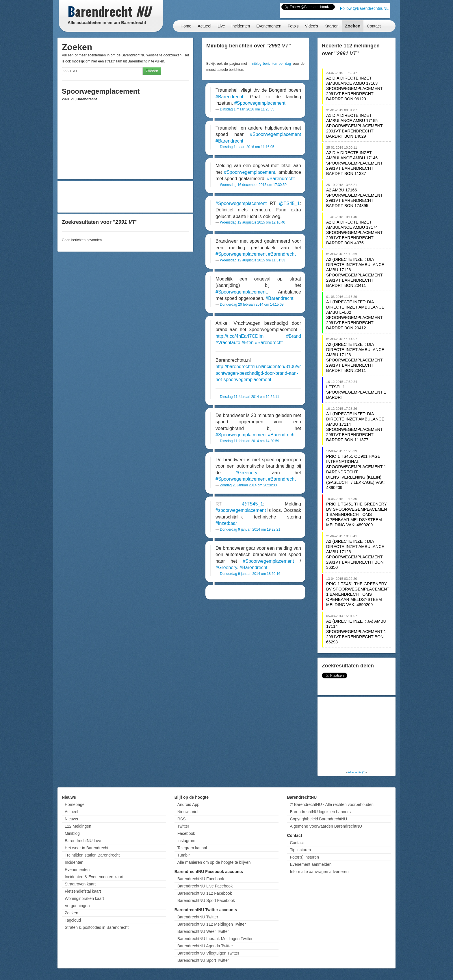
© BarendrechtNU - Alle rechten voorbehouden (332, 804)
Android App (188, 804)
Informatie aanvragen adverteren (319, 872)
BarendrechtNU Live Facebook (205, 886)
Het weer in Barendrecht (87, 848)
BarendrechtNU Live (83, 841)
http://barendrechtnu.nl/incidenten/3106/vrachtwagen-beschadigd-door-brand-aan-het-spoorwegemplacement (258, 373)
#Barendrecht (229, 97)
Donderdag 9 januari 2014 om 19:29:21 (250, 529)
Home (186, 26)
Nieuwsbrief (188, 812)
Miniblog (72, 833)
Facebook (186, 833)
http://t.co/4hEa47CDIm (240, 336)
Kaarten (332, 26)
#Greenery (246, 473)
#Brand (294, 336)
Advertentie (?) (356, 772)
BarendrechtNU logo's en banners (320, 812)
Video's (311, 26)
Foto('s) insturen (304, 857)
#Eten (248, 343)
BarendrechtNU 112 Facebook (205, 893)
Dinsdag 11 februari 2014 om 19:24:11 (249, 397)
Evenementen (269, 26)
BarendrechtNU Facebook (201, 879)
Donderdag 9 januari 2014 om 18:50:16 (250, 574)
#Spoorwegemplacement (260, 103)
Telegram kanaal (192, 848)
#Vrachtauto (228, 343)
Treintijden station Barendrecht (92, 855)
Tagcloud (73, 920)
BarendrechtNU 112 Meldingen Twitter (212, 924)
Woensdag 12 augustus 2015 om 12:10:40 (253, 222)
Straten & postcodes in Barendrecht (97, 927)
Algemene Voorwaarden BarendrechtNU (326, 826)
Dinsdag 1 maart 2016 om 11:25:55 (247, 109)
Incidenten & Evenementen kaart (94, 877)
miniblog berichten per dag (270, 64)
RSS (182, 819)
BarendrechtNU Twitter (198, 917)
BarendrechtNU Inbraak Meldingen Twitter (215, 939)
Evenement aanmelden (311, 864)
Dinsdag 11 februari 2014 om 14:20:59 (249, 441)
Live (221, 26)
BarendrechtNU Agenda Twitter (205, 946)
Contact (374, 26)
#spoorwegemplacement (241, 510)
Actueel (204, 26)
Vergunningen (77, 906)
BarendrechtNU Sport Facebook (206, 900)
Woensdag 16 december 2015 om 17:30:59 (253, 185)
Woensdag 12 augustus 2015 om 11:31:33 (253, 260)
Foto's (293, 26)
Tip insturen (300, 850)
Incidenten (241, 26)
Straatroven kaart (80, 884)
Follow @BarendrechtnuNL (364, 8)
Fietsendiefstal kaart (83, 891)
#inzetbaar (226, 523)
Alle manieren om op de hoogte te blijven (214, 862)
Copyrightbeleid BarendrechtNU (318, 819)
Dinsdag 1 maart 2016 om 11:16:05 (247, 147)
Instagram (186, 841)
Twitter (183, 826)
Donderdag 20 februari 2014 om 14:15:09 (252, 304)
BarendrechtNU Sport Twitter (203, 960)
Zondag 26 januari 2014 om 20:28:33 (248, 485)
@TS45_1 (289, 203)
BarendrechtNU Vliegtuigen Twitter (208, 953)
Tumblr (184, 855)
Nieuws (71, 819)
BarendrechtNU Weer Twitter (203, 931)
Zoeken (353, 26)
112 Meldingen (78, 826)
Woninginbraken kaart (84, 898)
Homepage (75, 804)
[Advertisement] (125, 197)
